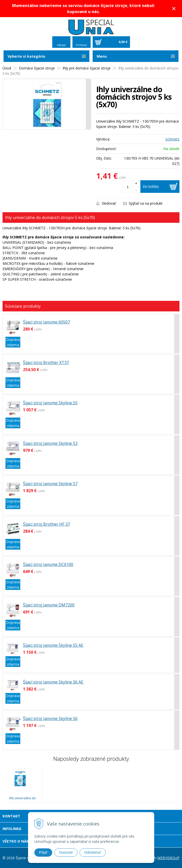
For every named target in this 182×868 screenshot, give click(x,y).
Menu (102, 56)
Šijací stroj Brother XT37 (46, 363)
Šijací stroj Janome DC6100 (48, 564)
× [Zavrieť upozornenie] (174, 8)
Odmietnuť (93, 852)
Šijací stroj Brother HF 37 (46, 524)
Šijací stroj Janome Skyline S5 (50, 403)
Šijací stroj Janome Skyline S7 (50, 484)
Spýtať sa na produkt (143, 203)
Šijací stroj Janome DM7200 (49, 605)
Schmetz (172, 139)
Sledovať (106, 203)
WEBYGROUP (168, 858)
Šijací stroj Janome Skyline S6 (50, 718)
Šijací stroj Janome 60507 (46, 322)
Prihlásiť (81, 45)
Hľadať (61, 45)
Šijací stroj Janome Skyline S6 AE (53, 682)
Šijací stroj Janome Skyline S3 (50, 443)
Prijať (43, 852)
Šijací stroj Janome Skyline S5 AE (53, 645)
